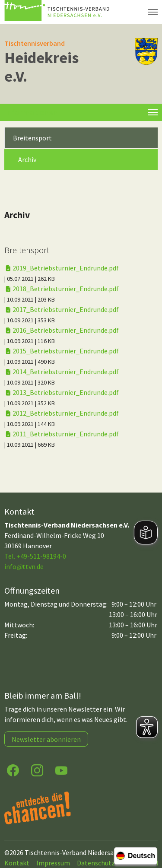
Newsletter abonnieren (46, 739)
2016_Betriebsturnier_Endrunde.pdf (62, 330)
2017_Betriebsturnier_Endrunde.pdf (62, 309)
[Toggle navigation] (153, 112)
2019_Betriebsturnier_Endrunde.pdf (62, 268)
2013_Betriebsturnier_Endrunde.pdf (62, 392)
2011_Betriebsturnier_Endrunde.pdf (62, 434)
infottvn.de (24, 566)
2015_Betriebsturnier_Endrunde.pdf (62, 351)
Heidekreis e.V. (41, 67)
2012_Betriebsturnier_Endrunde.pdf (62, 413)
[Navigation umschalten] (153, 12)
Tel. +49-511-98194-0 (35, 556)
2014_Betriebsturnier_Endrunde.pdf (62, 372)
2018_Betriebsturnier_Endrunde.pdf (62, 289)
